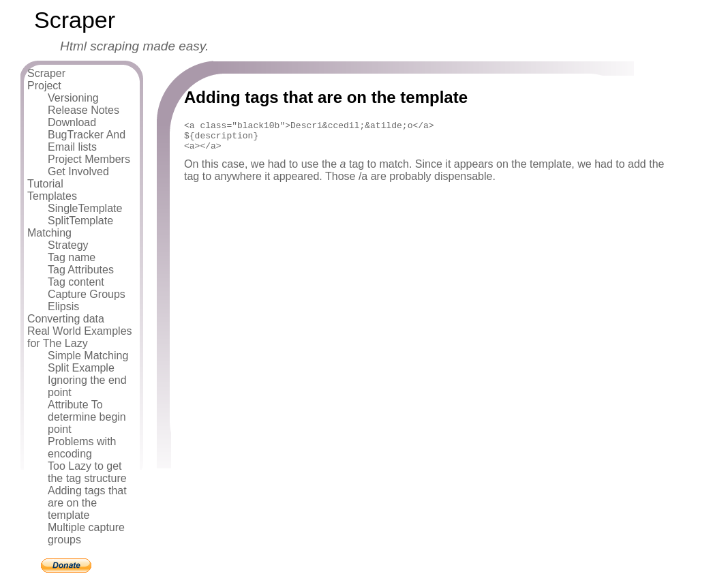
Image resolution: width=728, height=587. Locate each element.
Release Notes (84, 110)
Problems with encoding (82, 448)
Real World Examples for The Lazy (80, 337)
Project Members (89, 159)
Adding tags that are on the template (87, 503)
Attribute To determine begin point (87, 417)
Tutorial (45, 184)
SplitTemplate (80, 221)
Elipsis (63, 306)
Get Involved (78, 171)
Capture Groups (87, 294)
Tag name (72, 257)
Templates (52, 196)
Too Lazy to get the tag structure (87, 472)
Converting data (66, 319)
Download (72, 122)
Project (44, 86)
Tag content (76, 282)
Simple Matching (88, 356)
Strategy (68, 245)
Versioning (73, 98)
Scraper (46, 73)
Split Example (81, 368)
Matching (49, 233)
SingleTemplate (85, 208)
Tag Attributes (81, 270)
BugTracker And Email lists (87, 141)
